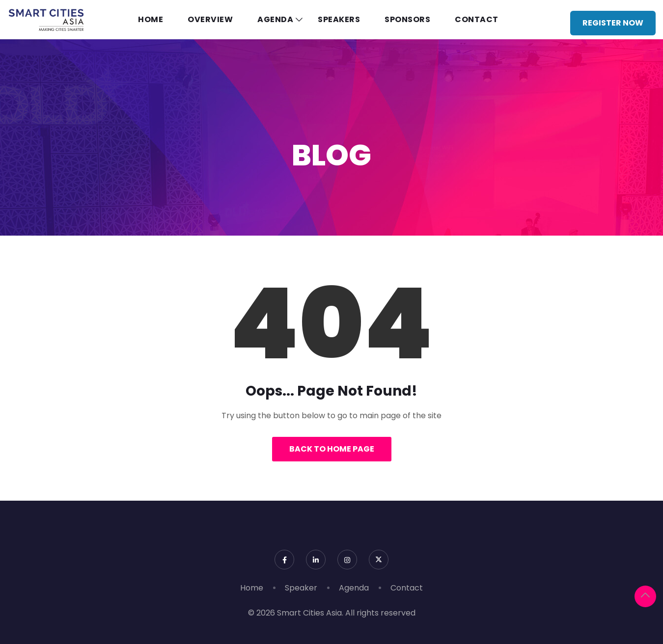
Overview (210, 19)
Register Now (613, 23)
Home (151, 19)
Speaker (301, 588)
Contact (477, 19)
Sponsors (407, 19)
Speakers (339, 19)
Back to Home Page (332, 449)
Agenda (275, 19)
